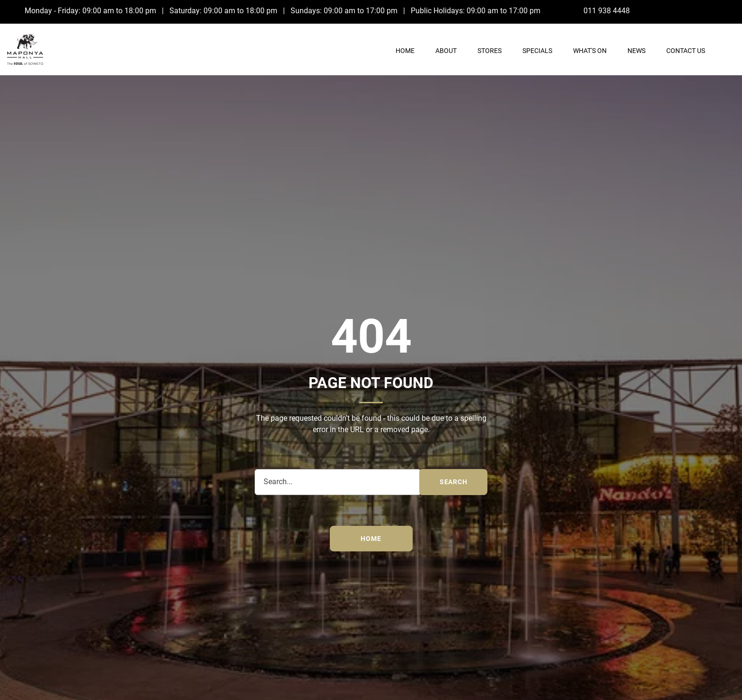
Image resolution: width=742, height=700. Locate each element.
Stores (490, 51)
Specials (537, 51)
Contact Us (686, 51)
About (446, 51)
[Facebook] (709, 10)
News (636, 51)
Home (405, 51)
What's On (590, 51)
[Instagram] (729, 10)
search (454, 482)
